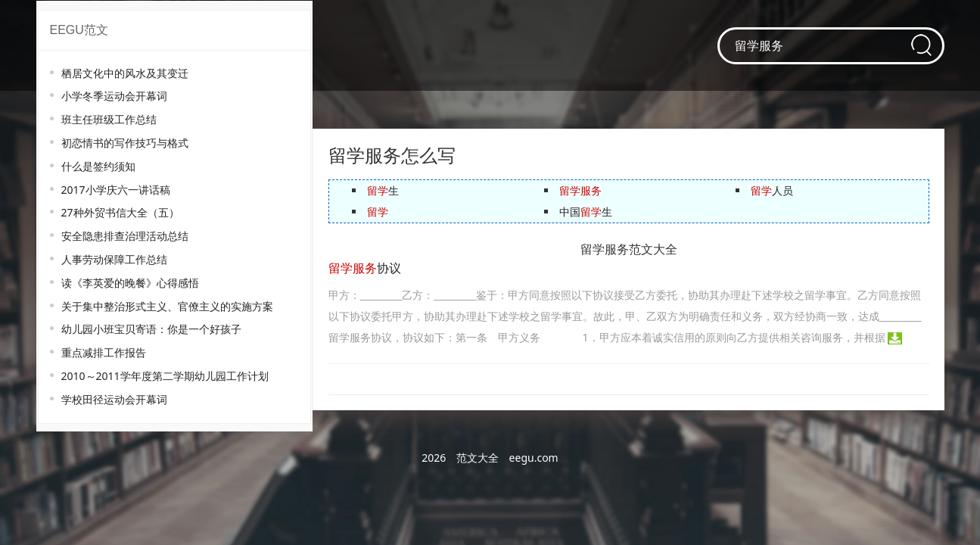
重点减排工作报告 (104, 352)
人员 (772, 190)
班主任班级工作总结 (109, 119)
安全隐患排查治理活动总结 (125, 236)
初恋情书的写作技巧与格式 (125, 143)
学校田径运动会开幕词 (114, 399)
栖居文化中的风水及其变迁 (125, 73)
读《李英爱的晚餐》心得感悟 (130, 283)
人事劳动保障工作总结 (114, 259)
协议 (365, 268)
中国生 (586, 212)
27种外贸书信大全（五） (120, 212)
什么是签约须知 (98, 166)
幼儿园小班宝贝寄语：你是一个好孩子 (151, 329)
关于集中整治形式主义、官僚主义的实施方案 (167, 306)
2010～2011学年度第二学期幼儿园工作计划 (165, 376)
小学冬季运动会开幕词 (114, 96)
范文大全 (478, 458)
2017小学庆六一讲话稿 (116, 190)
